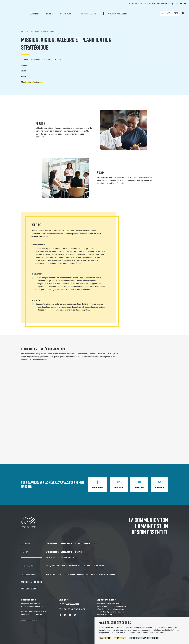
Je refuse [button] (120, 638)
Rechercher (183, 13)
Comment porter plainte (80, 566)
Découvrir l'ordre (88, 13)
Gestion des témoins (29, 620)
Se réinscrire (51, 557)
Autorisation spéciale (66, 557)
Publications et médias (87, 574)
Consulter (34, 13)
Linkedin (119, 484)
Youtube (139, 484)
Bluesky (159, 484)
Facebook (98, 484)
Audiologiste (67, 543)
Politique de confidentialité (157, 4)
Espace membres (171, 13)
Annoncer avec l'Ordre (118, 13)
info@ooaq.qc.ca (73, 604)
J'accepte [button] (105, 638)
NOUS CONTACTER (29, 588)
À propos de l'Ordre (107, 574)
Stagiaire (79, 552)
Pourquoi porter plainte (56, 566)
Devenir (50, 13)
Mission (24, 65)
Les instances (98, 566)
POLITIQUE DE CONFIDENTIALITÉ (72, 609)
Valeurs (24, 76)
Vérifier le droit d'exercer (86, 543)
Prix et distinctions (66, 574)
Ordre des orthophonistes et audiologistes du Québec (13, 9)
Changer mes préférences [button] (144, 638)
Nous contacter (136, 4)
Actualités (51, 574)
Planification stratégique (32, 82)
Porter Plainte (67, 13)
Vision (24, 71)
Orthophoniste (52, 543)
